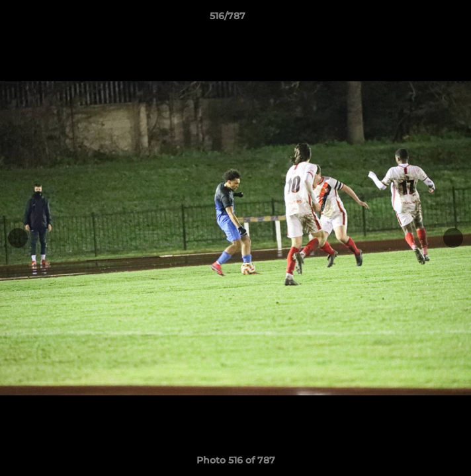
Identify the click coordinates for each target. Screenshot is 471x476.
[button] (423, 19)
